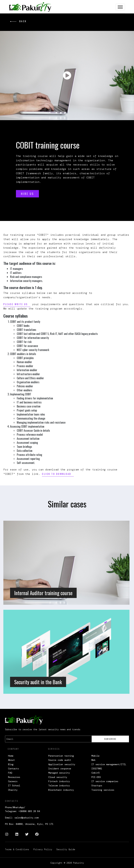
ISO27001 (97, 769)
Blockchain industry (61, 790)
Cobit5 (95, 773)
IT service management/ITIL (109, 764)
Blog (11, 764)
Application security (62, 764)
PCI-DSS (96, 777)
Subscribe (110, 739)
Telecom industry (59, 786)
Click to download (57, 474)
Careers (13, 781)
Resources (14, 777)
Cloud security (58, 777)
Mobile (95, 756)
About (11, 760)
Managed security (59, 773)
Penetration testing (61, 756)
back (18, 21)
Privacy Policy (43, 849)
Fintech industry (59, 781)
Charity (13, 790)
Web (93, 760)
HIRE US (27, 194)
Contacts (13, 769)
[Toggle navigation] (120, 7)
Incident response (60, 769)
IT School (14, 786)
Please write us (16, 304)
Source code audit (60, 760)
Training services (103, 790)
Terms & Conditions (17, 849)
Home (11, 756)
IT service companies (105, 781)
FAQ (10, 773)
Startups (97, 786)
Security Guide (66, 849)
